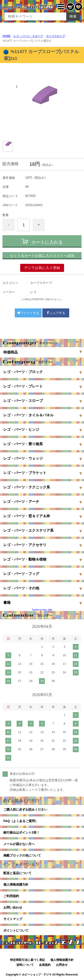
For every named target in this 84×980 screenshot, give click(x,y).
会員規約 (45, 965)
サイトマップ (13, 919)
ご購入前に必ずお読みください (25, 809)
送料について (25, 965)
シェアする (56, 313)
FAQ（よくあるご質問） (21, 821)
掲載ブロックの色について (22, 855)
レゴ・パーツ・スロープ (28, 36)
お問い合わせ (13, 907)
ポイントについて (16, 930)
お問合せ (62, 965)
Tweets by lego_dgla (42, 610)
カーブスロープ (56, 36)
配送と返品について (17, 873)
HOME (6, 36)
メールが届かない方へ (19, 844)
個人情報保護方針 (16, 884)
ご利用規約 (11, 896)
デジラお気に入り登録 (42, 268)
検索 (73, 16)
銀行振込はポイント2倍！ (22, 832)
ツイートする (28, 313)
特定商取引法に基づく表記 (28, 960)
